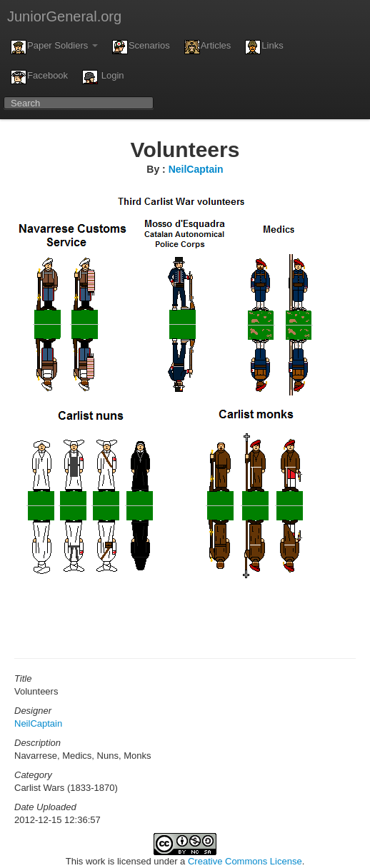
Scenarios (141, 47)
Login (103, 77)
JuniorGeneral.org (64, 16)
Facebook (39, 77)
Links (264, 47)
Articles (208, 47)
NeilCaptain (196, 169)
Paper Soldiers (54, 47)
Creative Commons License (245, 861)
